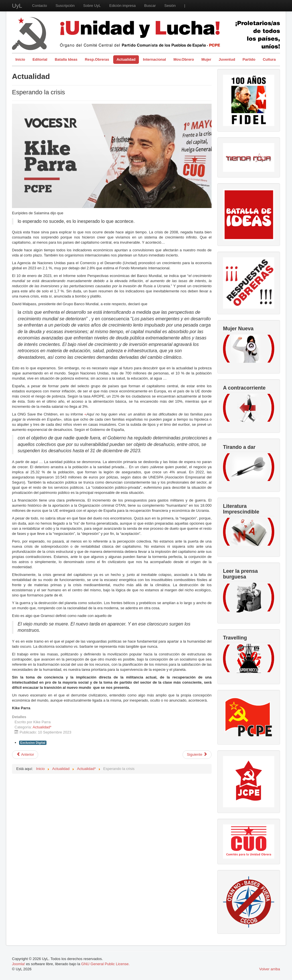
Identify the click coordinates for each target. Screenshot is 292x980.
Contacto (40, 6)
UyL (17, 6)
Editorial (40, 59)
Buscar (150, 6)
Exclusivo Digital (33, 743)
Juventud (227, 59)
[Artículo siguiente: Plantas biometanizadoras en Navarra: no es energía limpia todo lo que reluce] (197, 755)
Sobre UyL (92, 6)
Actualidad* (42, 727)
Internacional (154, 59)
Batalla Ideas (66, 59)
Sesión (170, 6)
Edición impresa (122, 6)
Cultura (269, 59)
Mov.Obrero (184, 59)
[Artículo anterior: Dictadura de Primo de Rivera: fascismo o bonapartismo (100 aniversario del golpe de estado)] (25, 755)
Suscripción (65, 6)
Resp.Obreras (97, 59)
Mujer (206, 59)
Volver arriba (270, 969)
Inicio (20, 59)
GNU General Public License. (106, 964)
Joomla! (19, 964)
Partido (249, 59)
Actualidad (126, 59)
